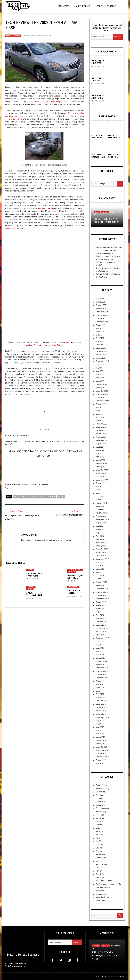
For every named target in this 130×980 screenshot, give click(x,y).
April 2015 (100, 734)
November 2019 (102, 552)
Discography (101, 805)
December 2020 (102, 510)
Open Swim (72, 572)
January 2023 (101, 427)
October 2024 (101, 358)
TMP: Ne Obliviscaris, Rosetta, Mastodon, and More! (104, 955)
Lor (45, 345)
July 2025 (100, 328)
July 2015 (100, 724)
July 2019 (100, 566)
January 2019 (101, 585)
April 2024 (100, 378)
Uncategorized (73, 587)
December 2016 (102, 668)
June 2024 (100, 371)
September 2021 (102, 480)
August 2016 (101, 681)
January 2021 (101, 506)
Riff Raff (99, 868)
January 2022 (101, 467)
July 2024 (100, 368)
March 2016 (100, 697)
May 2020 (100, 533)
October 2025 (101, 318)
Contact (111, 6)
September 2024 (102, 361)
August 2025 (101, 325)
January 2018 (101, 625)
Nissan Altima (37, 497)
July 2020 (100, 526)
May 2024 (100, 374)
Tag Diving (100, 878)
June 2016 (100, 688)
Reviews (18, 36)
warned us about (12, 228)
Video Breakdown (103, 897)
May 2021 (100, 493)
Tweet (8, 488)
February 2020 (101, 543)
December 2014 (102, 747)
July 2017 (100, 645)
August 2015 (101, 721)
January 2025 (101, 348)
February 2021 (101, 503)
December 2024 (102, 351)
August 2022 (101, 444)
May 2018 (100, 612)
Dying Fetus (57, 345)
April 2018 (100, 615)
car (16, 497)
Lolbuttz (30, 570)
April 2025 (100, 338)
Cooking (99, 798)
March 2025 (100, 341)
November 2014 (102, 750)
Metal (70, 570)
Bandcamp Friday (103, 789)
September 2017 (102, 638)
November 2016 (102, 671)
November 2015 (102, 711)
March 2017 (100, 658)
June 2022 (100, 450)
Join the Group (82, 6)
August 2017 (101, 641)
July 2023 (100, 407)
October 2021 (101, 477)
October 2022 (101, 437)
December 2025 (102, 312)
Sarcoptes (38, 345)
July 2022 (100, 447)
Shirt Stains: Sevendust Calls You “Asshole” (98, 157)
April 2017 (100, 655)
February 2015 (101, 740)
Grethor (67, 342)
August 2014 (101, 760)
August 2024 (101, 365)
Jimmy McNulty (31, 36)
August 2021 (101, 483)
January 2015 (101, 744)
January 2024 (101, 388)
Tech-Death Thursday (104, 881)
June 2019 (100, 569)
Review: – (108, 256)
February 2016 (101, 701)
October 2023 (101, 398)
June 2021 (100, 490)
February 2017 (101, 661)
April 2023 (100, 417)
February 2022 (101, 463)
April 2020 (100, 536)
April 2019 (100, 575)
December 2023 (102, 391)
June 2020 (100, 529)
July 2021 (100, 486)
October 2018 (101, 595)
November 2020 (102, 513)
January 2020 (101, 546)
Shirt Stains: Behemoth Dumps (70, 515)
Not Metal (79, 570)
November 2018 (102, 592)
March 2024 (100, 381)
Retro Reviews (101, 858)
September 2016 (102, 678)
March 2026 (100, 302)
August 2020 (101, 523)
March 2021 (100, 500)
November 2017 (102, 632)
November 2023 (102, 394)
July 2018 (100, 605)
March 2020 (100, 539)
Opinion (99, 848)
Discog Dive (100, 802)
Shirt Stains (100, 874)
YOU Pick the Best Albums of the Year (98, 98)
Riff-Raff (99, 871)
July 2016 (100, 684)
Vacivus (29, 345)
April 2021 (100, 496)
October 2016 (101, 674)
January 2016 (101, 704)
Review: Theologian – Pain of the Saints (34, 595)
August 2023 (101, 404)
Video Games (101, 901)
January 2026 (101, 309)
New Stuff (100, 835)
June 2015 (100, 727)
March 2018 (100, 618)
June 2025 (100, 332)
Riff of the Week (102, 864)
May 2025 (100, 335)
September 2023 (102, 401)
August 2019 (101, 562)
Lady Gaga (24, 497)
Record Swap (101, 854)
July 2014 (100, 763)
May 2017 (100, 651)
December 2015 (102, 707)
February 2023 (101, 424)
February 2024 (101, 384)
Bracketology (101, 792)
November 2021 (102, 473)
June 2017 (100, 648)
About (99, 6)
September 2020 (102, 519)
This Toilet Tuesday (103, 887)
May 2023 (100, 414)
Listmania (100, 821)
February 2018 (101, 622)
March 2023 (100, 421)
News (98, 838)
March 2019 (100, 579)
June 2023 (100, 411)
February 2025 (101, 345)
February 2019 (101, 582)
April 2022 (100, 457)
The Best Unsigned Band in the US (109, 884)
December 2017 (102, 628)
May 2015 (100, 730)
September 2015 (102, 717)
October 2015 (101, 714)
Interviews (100, 818)
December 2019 (102, 549)
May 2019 (100, 572)
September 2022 (102, 440)
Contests (99, 795)
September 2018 (102, 599)
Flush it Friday (101, 812)
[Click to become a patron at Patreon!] (44, 470)
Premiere (105, 212)
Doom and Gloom (103, 808)
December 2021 (102, 470)
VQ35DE (61, 497)
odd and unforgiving (14, 119)
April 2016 (100, 694)
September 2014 (102, 757)
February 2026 (101, 305)
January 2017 (101, 664)
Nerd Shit (9, 36)
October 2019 (101, 556)
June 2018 (100, 608)
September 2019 (102, 559)
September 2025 (102, 322)
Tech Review (50, 497)
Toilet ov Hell (108, 976)
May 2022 (100, 454)
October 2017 (101, 635)
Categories (63, 6)
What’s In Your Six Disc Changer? (48, 102)
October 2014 (101, 753)
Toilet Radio (100, 891)
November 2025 (102, 315)
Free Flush (100, 815)
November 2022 (102, 434)
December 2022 (102, 430)
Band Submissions (103, 785)
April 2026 (100, 299)
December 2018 (102, 589)
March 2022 (100, 460)
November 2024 (102, 355)
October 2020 (101, 516)
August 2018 (101, 602)
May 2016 (100, 691)
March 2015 (100, 737)
